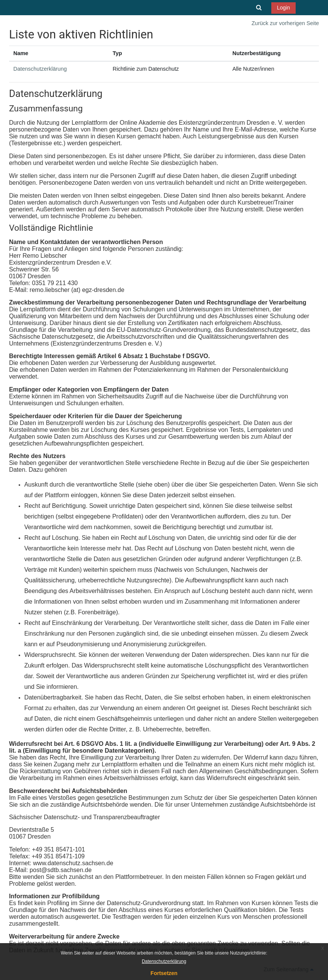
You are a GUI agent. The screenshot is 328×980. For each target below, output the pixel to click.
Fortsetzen (164, 973)
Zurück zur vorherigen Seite (285, 23)
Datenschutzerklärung (40, 69)
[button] (259, 8)
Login (283, 8)
